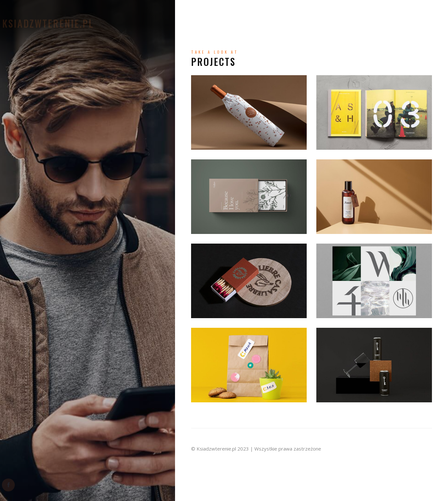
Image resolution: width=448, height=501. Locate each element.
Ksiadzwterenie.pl (62, 23)
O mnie (208, 11)
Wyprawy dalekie (299, 22)
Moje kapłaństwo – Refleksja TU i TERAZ (277, 11)
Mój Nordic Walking (355, 22)
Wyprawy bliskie (359, 11)
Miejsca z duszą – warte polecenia (336, 34)
